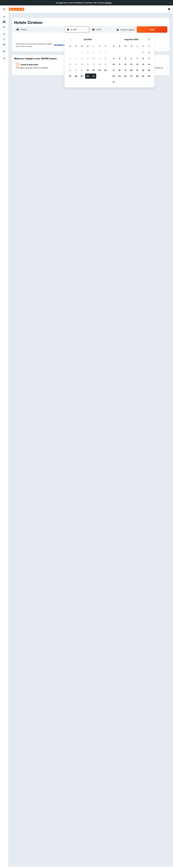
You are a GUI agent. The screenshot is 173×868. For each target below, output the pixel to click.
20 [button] (70, 70)
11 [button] (100, 58)
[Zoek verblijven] (4, 22)
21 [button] (76, 70)
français (108, 3)
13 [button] (70, 64)
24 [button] (94, 70)
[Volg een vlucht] (4, 39)
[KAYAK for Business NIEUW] (4, 44)
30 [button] (88, 76)
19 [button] (106, 64)
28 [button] (76, 76)
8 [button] (82, 58)
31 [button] (94, 76)
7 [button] (76, 58)
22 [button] (82, 70)
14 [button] (76, 64)
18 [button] (100, 64)
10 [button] (94, 58)
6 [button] (70, 58)
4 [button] (100, 52)
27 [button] (70, 76)
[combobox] (41, 30)
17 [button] (94, 64)
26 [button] (105, 70)
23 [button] (88, 70)
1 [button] (82, 52)
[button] (170, 3)
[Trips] (4, 51)
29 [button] (82, 76)
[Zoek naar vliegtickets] (4, 17)
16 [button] (88, 64)
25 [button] (100, 70)
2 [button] (88, 52)
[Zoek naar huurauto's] (4, 27)
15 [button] (82, 64)
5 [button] (106, 52)
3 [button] (94, 52)
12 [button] (106, 58)
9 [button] (88, 58)
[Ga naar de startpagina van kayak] (17, 9)
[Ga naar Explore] (4, 34)
